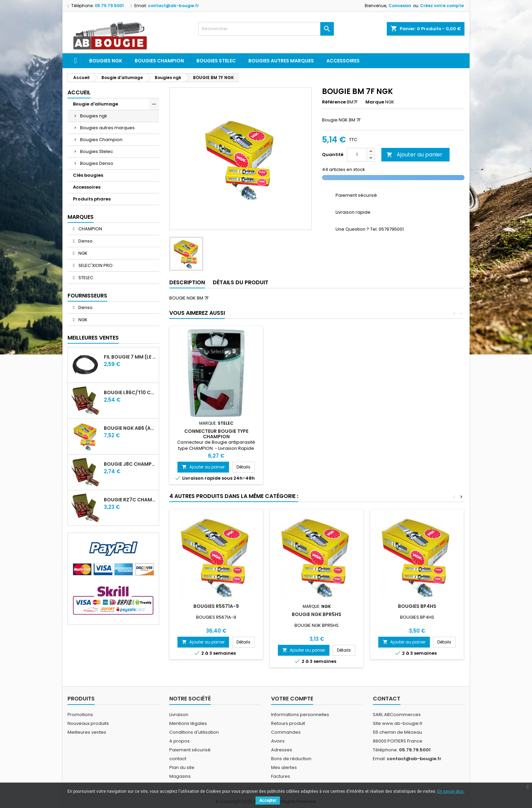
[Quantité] (357, 155)
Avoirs (278, 741)
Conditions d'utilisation (194, 732)
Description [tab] (187, 282)
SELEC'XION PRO (95, 265)
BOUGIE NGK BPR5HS (317, 614)
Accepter (268, 801)
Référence (334, 102)
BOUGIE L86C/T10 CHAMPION (130, 392)
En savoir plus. (451, 791)
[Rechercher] (266, 29)
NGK (82, 253)
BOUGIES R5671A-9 (216, 606)
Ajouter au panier (414, 155)
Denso (85, 241)
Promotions (80, 715)
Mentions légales (188, 723)
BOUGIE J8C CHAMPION (130, 464)
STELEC (85, 278)
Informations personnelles (300, 715)
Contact (387, 699)
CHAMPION (90, 229)
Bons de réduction (291, 759)
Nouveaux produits (88, 723)
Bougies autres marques (281, 61)
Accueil (79, 92)
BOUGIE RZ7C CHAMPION (130, 500)
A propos (179, 741)
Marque (375, 102)
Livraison (179, 715)
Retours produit (288, 723)
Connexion (400, 6)
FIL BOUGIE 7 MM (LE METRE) (130, 357)
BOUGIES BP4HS (417, 606)
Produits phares (92, 199)
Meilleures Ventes (93, 338)
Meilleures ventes (87, 732)
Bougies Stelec (216, 61)
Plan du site (182, 767)
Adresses (282, 750)
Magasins (180, 776)
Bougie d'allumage (96, 104)
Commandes (286, 732)
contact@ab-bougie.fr (173, 6)
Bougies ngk (106, 61)
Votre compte (292, 699)
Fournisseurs (87, 296)
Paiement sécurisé (190, 750)
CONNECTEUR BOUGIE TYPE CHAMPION (216, 434)
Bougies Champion (159, 61)
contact (178, 759)
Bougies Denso (97, 163)
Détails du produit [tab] (241, 282)
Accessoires (343, 61)
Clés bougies (88, 175)
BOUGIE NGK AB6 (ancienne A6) (130, 428)
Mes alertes (284, 767)
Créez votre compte (442, 6)
